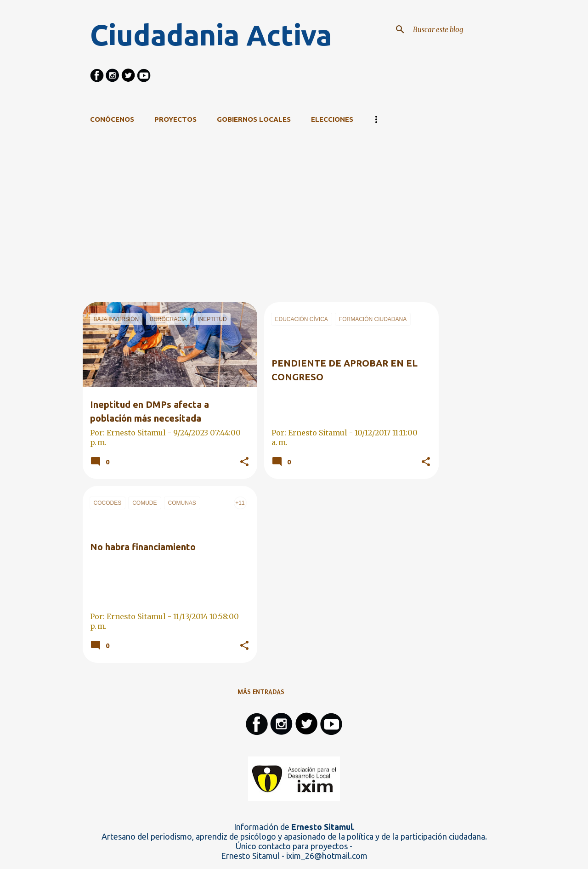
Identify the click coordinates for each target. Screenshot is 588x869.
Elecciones (332, 119)
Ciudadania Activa (211, 35)
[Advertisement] (261, 238)
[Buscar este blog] (458, 29)
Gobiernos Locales (254, 119)
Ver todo (416, 156)
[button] (244, 462)
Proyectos (175, 119)
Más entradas (261, 692)
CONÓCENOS (112, 119)
